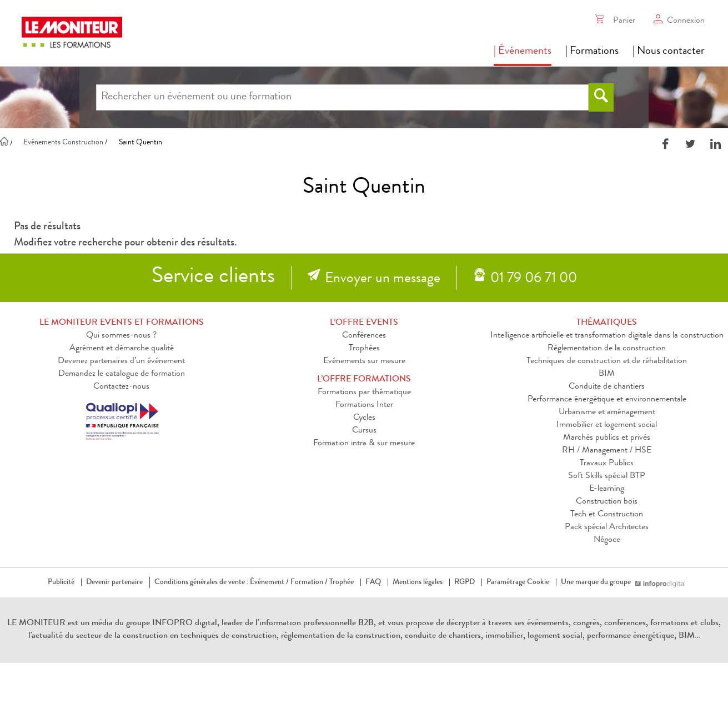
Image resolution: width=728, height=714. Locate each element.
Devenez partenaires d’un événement (121, 361)
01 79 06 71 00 (534, 279)
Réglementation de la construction (607, 349)
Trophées (364, 349)
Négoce (607, 540)
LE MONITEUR (36, 624)
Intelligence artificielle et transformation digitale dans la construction (607, 336)
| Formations (592, 52)
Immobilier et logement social (607, 425)
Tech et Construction (607, 515)
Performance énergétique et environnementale (607, 400)
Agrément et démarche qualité (122, 349)
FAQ (373, 582)
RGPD (465, 582)
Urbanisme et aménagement (607, 413)
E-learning (607, 489)
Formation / (309, 582)
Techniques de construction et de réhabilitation (607, 361)
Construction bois (607, 502)
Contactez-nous (121, 387)
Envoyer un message (383, 279)
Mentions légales (418, 582)
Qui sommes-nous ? (121, 336)
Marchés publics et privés (607, 438)
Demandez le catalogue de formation (122, 374)
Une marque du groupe (598, 582)
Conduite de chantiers (607, 387)
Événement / (269, 582)
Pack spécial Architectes (607, 527)
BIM (607, 374)
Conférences (364, 336)
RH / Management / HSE (607, 451)
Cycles (364, 418)
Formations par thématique (364, 393)
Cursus (364, 431)
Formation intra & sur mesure (364, 444)
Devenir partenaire (114, 582)
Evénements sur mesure (364, 361)
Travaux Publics (607, 464)
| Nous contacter (669, 52)
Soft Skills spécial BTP (607, 476)
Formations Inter (364, 405)
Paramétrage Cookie (518, 582)
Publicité (61, 582)
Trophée (342, 582)
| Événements (523, 52)
